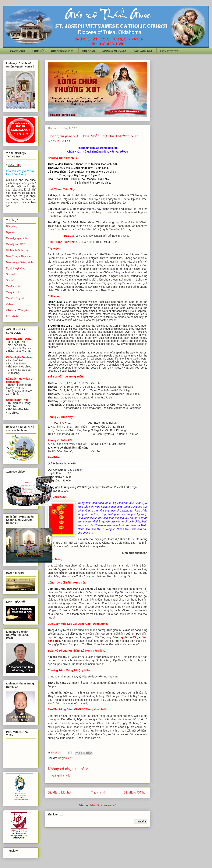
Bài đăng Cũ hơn (135, 792)
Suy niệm (12, 274)
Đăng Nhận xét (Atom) (103, 805)
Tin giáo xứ (64, 758)
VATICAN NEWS (143, 51)
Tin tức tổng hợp (16, 298)
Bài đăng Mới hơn (60, 792)
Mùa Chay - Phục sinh (19, 256)
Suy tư (10, 280)
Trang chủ (98, 792)
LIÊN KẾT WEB (169, 51)
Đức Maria (12, 316)
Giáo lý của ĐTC (16, 244)
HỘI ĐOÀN (88, 51)
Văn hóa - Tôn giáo (17, 310)
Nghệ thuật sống (16, 268)
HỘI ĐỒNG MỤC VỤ (63, 51)
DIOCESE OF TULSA (114, 51)
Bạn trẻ (10, 232)
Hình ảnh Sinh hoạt (17, 250)
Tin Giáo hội (13, 286)
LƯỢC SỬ (38, 51)
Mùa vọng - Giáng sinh (19, 262)
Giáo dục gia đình (16, 238)
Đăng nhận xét (61, 776)
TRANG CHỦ (17, 51)
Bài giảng (12, 226)
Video (9, 304)
